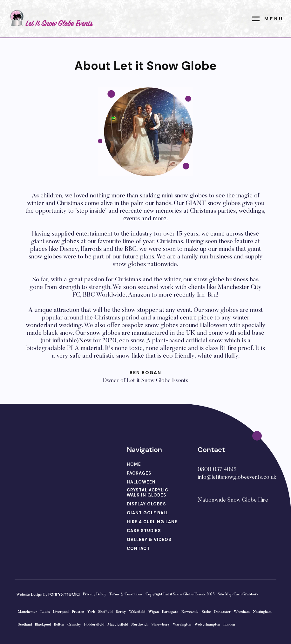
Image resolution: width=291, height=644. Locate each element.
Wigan (154, 612)
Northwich (140, 625)
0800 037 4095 (217, 470)
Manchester (27, 612)
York (91, 612)
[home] (51, 19)
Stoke (206, 612)
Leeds (45, 612)
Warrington (182, 625)
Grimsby (74, 625)
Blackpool (43, 625)
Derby (121, 612)
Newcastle (190, 612)
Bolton (59, 625)
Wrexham (242, 612)
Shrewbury (161, 625)
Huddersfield (94, 625)
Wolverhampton (207, 625)
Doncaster (222, 612)
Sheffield (105, 612)
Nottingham (262, 612)
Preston (78, 612)
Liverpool (61, 612)
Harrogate (170, 612)
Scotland (25, 625)
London (229, 625)
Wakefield (137, 612)
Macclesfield (118, 625)
